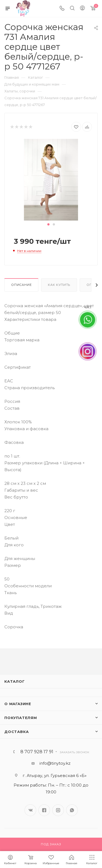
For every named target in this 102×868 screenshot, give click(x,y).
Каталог (15, 681)
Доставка (16, 732)
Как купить (59, 285)
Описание (21, 285)
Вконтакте (30, 810)
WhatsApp (72, 810)
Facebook (44, 810)
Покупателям (21, 718)
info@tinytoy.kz (55, 763)
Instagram (58, 810)
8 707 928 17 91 (37, 752)
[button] (48, 224)
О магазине (18, 704)
